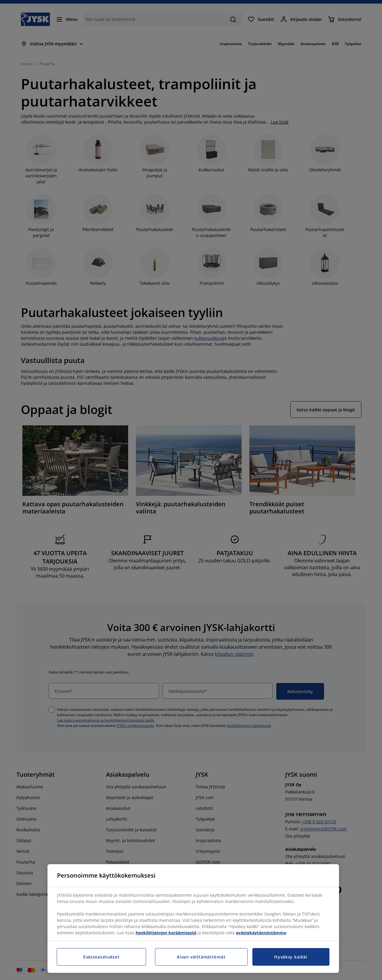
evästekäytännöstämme (261, 933)
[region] (193, 919)
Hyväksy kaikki (291, 957)
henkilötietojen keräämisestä (166, 933)
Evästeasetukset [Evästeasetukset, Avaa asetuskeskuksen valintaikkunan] (102, 957)
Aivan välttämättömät (201, 957)
